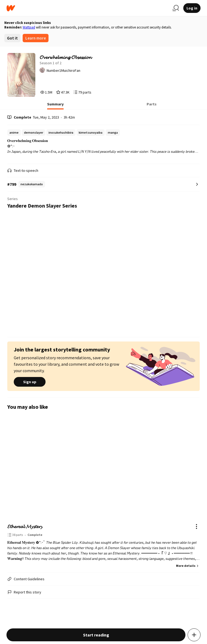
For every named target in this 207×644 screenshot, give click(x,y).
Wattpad (29, 27)
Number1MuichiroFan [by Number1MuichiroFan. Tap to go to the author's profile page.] (63, 70)
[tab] (55, 106)
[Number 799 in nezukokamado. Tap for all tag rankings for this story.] (103, 184)
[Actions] (196, 526)
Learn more (36, 38)
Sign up (30, 382)
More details (188, 566)
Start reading (96, 635)
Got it (12, 38)
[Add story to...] (194, 635)
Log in (192, 8)
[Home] (87, 8)
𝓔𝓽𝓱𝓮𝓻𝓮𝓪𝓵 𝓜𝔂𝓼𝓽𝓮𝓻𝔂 (25, 526)
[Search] (176, 8)
